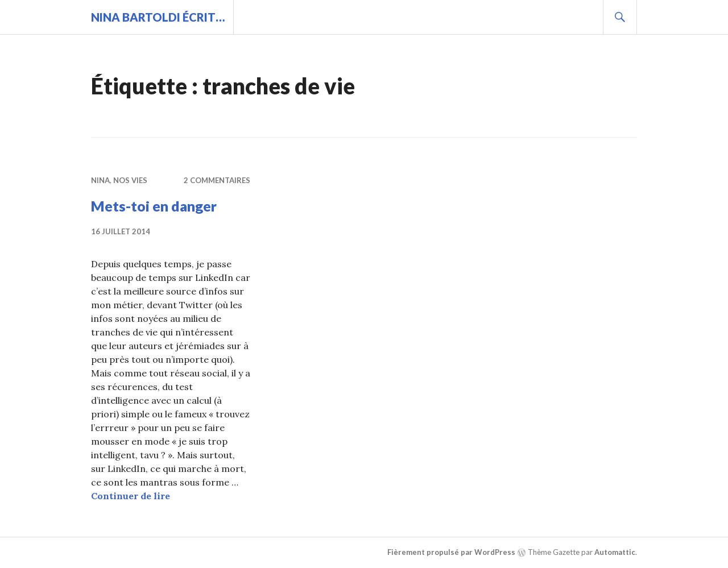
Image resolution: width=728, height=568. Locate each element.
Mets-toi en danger (154, 206)
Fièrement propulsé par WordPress (451, 552)
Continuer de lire (131, 496)
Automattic (615, 552)
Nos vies (130, 180)
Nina (100, 180)
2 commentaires (217, 180)
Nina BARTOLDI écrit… (158, 17)
